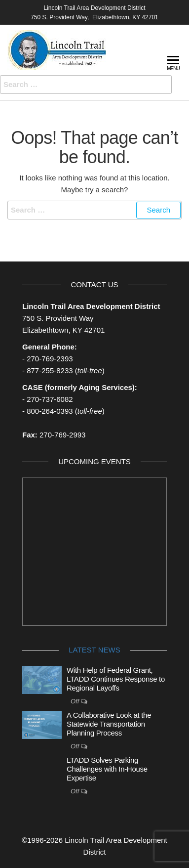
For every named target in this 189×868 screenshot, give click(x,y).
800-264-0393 (50, 411)
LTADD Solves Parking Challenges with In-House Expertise (107, 769)
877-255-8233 (50, 370)
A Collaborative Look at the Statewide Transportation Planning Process (109, 724)
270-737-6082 (50, 399)
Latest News (94, 650)
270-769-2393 (50, 359)
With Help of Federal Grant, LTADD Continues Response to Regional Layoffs (116, 679)
